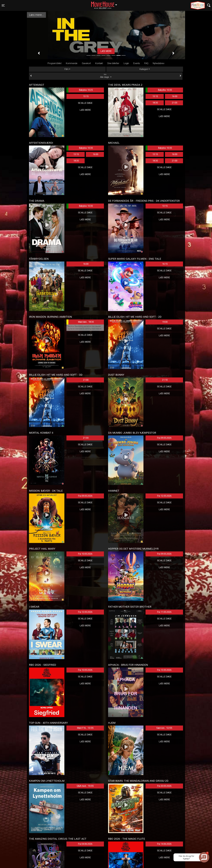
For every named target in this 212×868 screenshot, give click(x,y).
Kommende (72, 63)
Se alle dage (85, 103)
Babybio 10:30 (80, 148)
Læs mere (85, 110)
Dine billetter (113, 63)
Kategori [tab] (144, 69)
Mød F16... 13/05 (85, 728)
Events (137, 63)
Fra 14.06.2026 (164, 844)
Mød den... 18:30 (80, 322)
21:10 (165, 380)
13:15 (86, 96)
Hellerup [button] (105, 4)
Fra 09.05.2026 (164, 438)
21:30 (86, 438)
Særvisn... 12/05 (164, 728)
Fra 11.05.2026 (164, 612)
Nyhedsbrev (159, 63)
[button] (39, 53)
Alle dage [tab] (106, 76)
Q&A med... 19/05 (85, 786)
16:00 (175, 96)
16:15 (165, 264)
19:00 (165, 322)
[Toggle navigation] (3, 5)
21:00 (175, 161)
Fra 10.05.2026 (85, 554)
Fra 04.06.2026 (85, 844)
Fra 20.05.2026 (164, 786)
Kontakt (99, 63)
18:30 (155, 103)
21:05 (175, 103)
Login (126, 63)
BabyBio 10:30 (159, 90)
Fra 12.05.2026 (164, 496)
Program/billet (55, 63)
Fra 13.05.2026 (164, 670)
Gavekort (86, 63)
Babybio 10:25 (80, 90)
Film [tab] (67, 69)
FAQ (146, 63)
